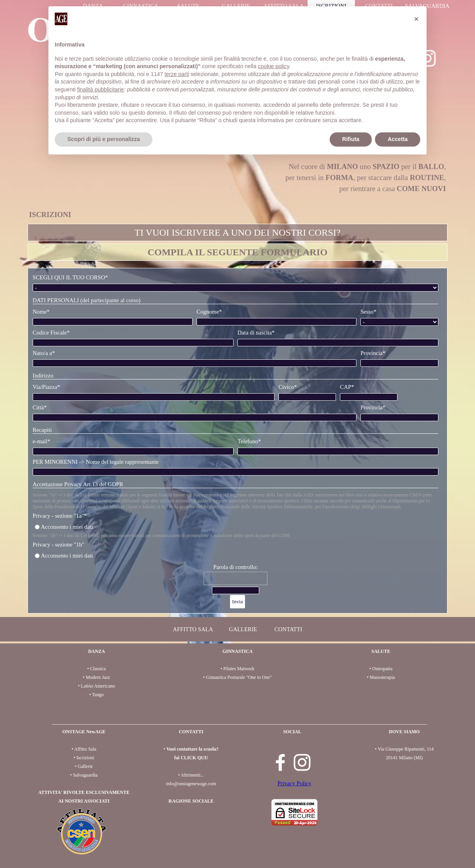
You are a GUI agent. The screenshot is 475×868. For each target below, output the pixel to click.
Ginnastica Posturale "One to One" (239, 677)
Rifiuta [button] (351, 139)
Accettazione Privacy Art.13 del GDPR (78, 484)
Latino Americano (98, 686)
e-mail (42, 441)
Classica (98, 669)
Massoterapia (382, 677)
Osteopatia (382, 669)
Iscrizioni (85, 758)
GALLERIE (243, 629)
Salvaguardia (85, 775)
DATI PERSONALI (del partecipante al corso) (87, 300)
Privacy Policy (295, 783)
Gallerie (85, 766)
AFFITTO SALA (193, 629)
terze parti (177, 74)
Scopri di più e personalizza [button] (104, 139)
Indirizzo (43, 375)
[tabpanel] (238, 209)
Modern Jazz (98, 677)
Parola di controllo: (235, 567)
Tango (98, 695)
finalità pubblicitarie (101, 89)
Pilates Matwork (239, 669)
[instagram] (302, 762)
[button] (416, 19)
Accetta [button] (398, 139)
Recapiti (42, 430)
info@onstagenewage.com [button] (191, 784)
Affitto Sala (85, 749)
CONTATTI (288, 629)
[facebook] (280, 762)
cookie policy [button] (274, 66)
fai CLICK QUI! (191, 758)
